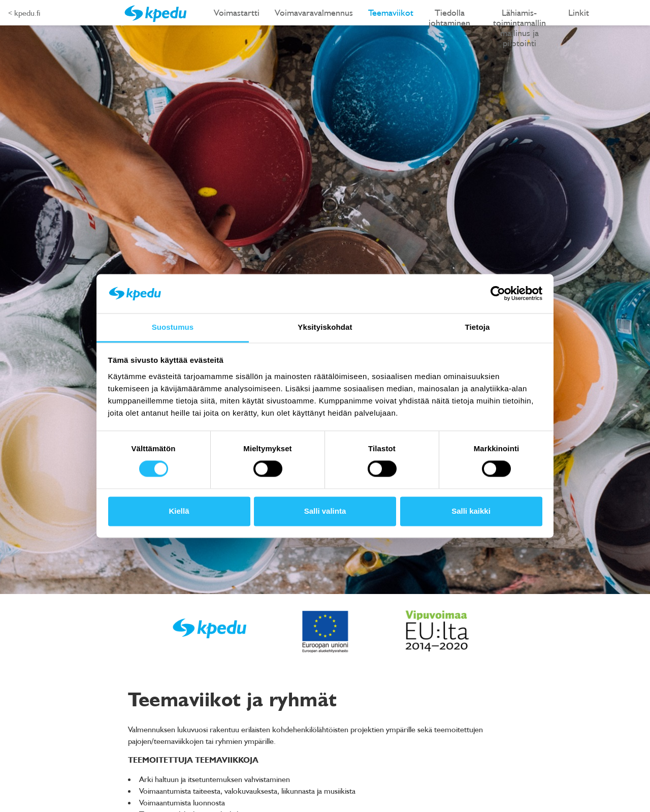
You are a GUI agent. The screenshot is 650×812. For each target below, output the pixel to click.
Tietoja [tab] (478, 327)
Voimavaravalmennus (314, 12)
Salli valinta (325, 511)
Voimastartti (237, 12)
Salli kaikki (471, 511)
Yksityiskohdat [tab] (325, 327)
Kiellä (179, 511)
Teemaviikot (391, 12)
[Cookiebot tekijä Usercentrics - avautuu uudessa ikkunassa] (498, 294)
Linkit (579, 12)
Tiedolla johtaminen (449, 16)
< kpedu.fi (24, 13)
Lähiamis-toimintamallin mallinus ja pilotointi (519, 16)
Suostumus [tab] (173, 327)
